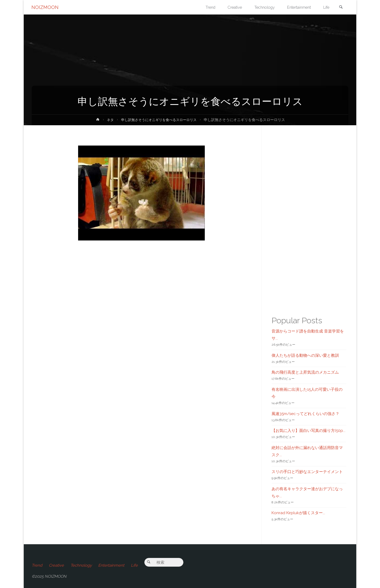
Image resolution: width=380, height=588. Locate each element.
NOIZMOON (45, 7)
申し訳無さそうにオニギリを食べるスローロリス (159, 120)
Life (136, 565)
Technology (82, 565)
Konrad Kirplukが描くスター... (298, 513)
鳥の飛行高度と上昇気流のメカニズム (305, 372)
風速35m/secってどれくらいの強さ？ (305, 414)
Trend (37, 565)
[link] (341, 8)
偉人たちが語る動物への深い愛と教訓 (305, 355)
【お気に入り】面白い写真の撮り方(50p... (308, 431)
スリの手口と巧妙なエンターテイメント (307, 472)
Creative (57, 565)
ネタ (108, 120)
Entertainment (112, 565)
